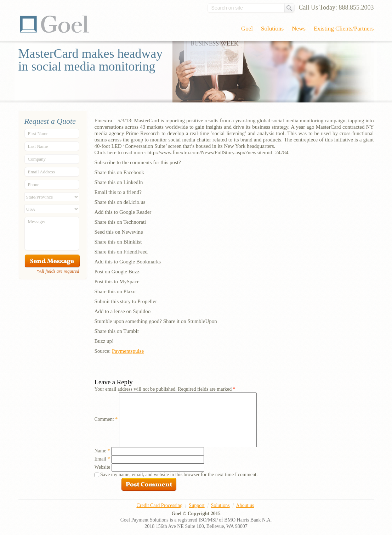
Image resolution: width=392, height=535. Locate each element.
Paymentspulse (128, 351)
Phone (34, 185)
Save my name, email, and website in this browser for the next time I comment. (179, 475)
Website (103, 467)
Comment (106, 419)
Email (102, 459)
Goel (55, 24)
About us (245, 505)
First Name (38, 133)
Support (197, 505)
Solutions (272, 29)
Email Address (41, 172)
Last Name (38, 146)
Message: (37, 221)
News (299, 29)
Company (37, 159)
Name (102, 451)
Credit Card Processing (159, 505)
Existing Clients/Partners (344, 29)
